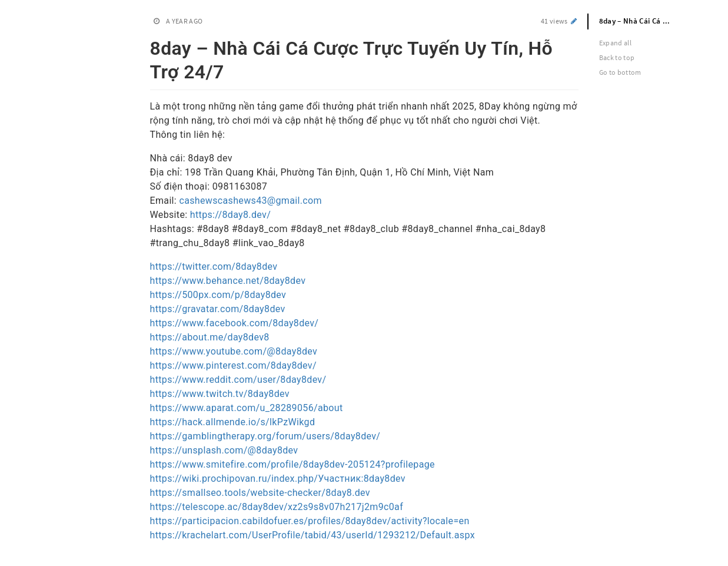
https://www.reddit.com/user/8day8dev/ (238, 380)
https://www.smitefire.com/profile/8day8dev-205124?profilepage (292, 464)
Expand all (616, 43)
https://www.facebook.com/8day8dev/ (235, 323)
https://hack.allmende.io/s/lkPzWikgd (233, 422)
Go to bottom (620, 72)
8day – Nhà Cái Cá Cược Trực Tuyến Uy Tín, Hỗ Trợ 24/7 (642, 21)
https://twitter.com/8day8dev (214, 267)
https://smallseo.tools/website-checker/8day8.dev (260, 493)
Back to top (617, 57)
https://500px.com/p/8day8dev (218, 295)
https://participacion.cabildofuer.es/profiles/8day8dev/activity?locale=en (310, 521)
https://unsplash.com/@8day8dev (224, 450)
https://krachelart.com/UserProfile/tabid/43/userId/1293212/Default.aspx (313, 535)
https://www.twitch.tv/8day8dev (220, 394)
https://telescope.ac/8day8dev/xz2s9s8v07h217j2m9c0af (277, 507)
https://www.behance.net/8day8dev (228, 281)
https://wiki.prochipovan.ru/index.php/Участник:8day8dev (278, 479)
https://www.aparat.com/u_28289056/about (247, 408)
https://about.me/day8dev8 (210, 337)
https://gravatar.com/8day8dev (218, 309)
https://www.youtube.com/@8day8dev (234, 351)
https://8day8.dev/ (230, 215)
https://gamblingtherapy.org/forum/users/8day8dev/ (265, 436)
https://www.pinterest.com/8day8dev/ (233, 365)
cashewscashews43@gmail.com (250, 201)
